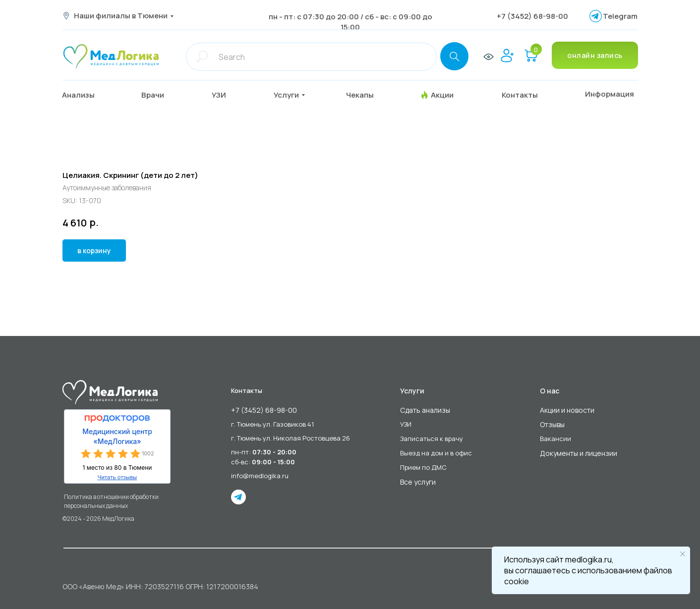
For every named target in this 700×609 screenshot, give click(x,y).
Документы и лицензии (579, 453)
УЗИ (406, 424)
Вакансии (555, 439)
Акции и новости (567, 410)
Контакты (247, 390)
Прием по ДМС (423, 467)
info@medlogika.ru (260, 476)
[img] (111, 56)
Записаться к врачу (432, 439)
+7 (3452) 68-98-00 (532, 16)
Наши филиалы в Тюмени (121, 16)
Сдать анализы (425, 410)
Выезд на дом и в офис (436, 453)
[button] (160, 95)
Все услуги (418, 482)
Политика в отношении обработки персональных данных (111, 501)
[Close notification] (683, 554)
